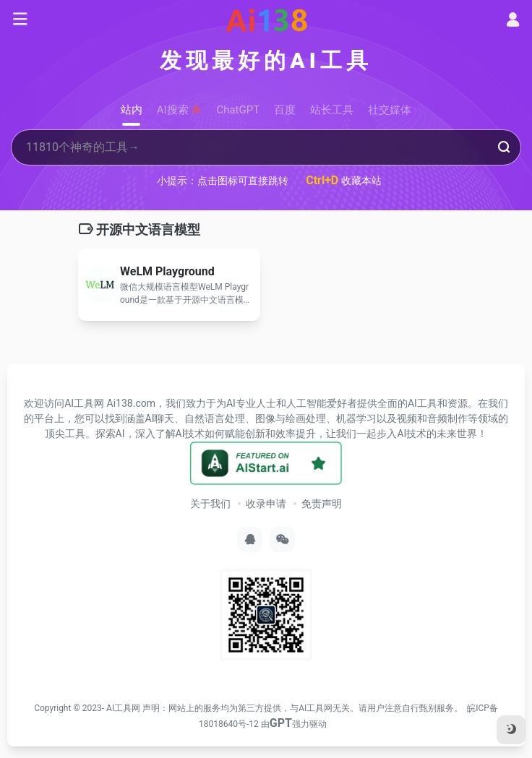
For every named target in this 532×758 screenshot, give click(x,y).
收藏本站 (344, 180)
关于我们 (210, 504)
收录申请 (266, 504)
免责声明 (322, 504)
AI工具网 (123, 708)
